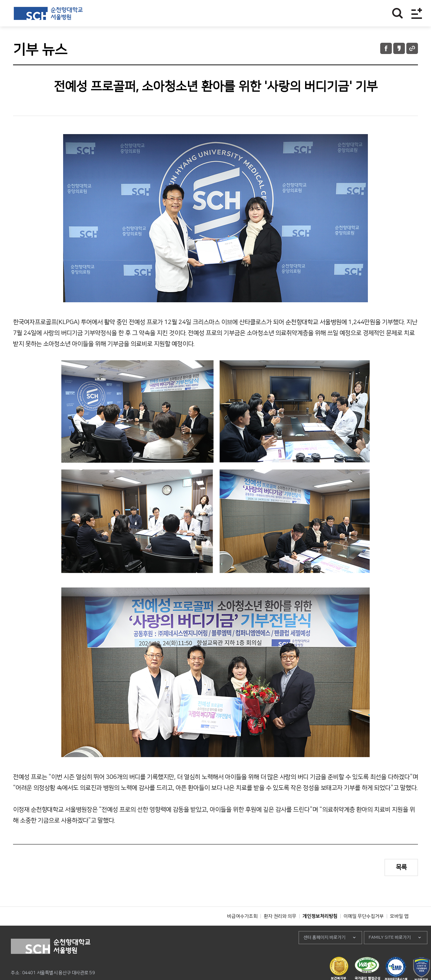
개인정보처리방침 (320, 933)
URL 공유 (412, 48)
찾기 (397, 13)
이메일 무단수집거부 (364, 933)
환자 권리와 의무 (280, 933)
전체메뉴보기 (417, 13)
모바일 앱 (399, 933)
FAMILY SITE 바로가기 (390, 954)
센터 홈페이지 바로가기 (324, 954)
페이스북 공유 (386, 48)
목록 (401, 867)
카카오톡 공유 (399, 48)
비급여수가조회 (242, 933)
